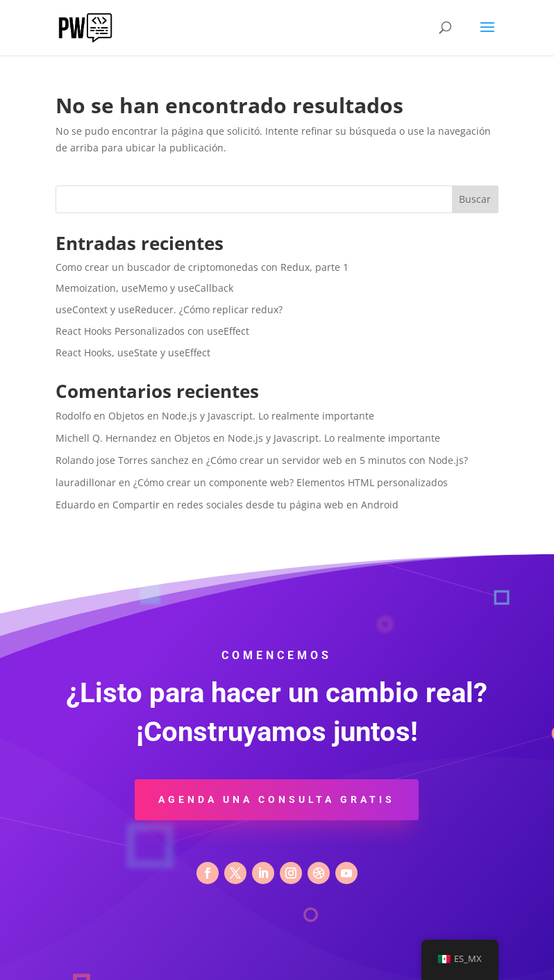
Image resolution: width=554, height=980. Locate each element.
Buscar (475, 199)
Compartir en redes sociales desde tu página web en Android (255, 505)
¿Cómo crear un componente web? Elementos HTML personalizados (291, 482)
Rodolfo (73, 416)
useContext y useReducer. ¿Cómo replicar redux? (169, 309)
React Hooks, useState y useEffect (133, 352)
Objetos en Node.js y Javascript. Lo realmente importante (241, 416)
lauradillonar (86, 482)
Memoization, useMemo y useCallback (144, 288)
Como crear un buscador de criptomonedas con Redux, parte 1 (202, 267)
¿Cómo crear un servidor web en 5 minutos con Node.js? (337, 460)
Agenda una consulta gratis (277, 799)
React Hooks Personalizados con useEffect (152, 331)
